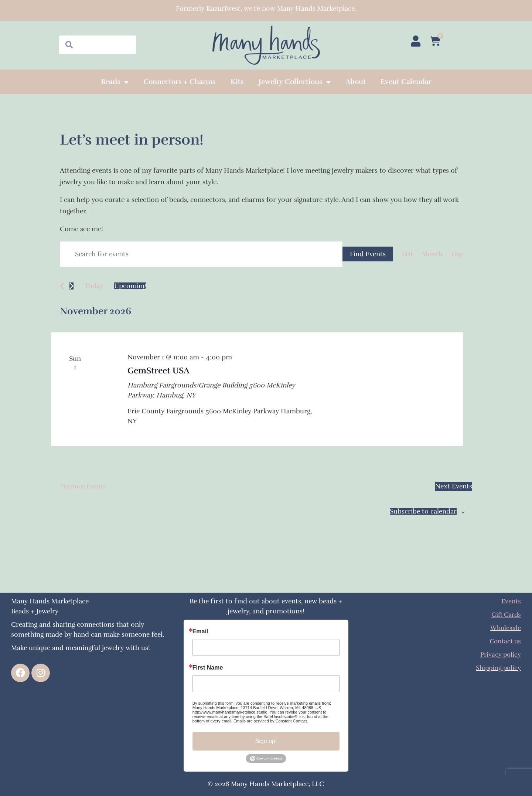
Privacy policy (500, 654)
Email (200, 631)
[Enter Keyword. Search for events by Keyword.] (201, 254)
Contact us (504, 641)
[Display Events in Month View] (432, 254)
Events (511, 601)
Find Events (368, 254)
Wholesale (505, 628)
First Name (208, 668)
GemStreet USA (160, 370)
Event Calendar (406, 82)
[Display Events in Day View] (457, 254)
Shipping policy (497, 668)
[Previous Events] (62, 286)
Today (94, 286)
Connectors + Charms (180, 82)
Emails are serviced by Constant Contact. (271, 721)
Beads (115, 82)
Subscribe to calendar (423, 512)
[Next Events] (71, 286)
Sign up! (266, 741)
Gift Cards (505, 614)
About (356, 82)
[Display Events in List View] (407, 254)
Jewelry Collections (295, 82)
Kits (237, 82)
